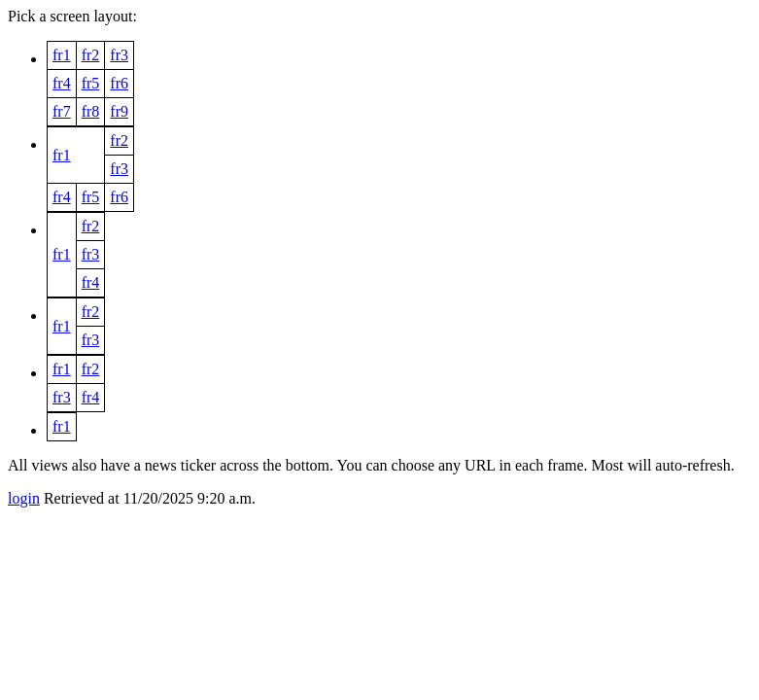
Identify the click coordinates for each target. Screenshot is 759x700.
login (24, 498)
